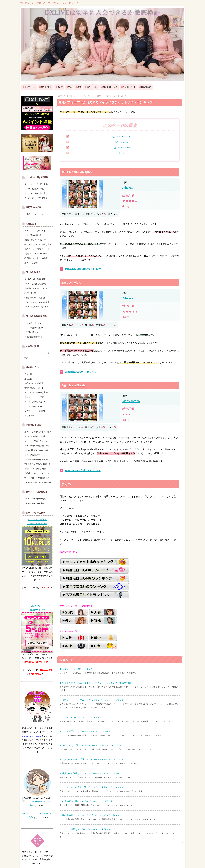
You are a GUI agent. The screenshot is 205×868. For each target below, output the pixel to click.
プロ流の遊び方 (31, 332)
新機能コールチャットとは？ (37, 473)
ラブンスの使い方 (32, 455)
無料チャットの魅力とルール (37, 249)
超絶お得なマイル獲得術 (35, 240)
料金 (70, 87)
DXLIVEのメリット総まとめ (37, 307)
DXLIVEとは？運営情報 (35, 279)
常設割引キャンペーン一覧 (36, 254)
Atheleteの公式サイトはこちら (81, 372)
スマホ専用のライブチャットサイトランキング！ (86, 731)
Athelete (128, 188)
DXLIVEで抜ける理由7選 (35, 284)
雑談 (26, 358)
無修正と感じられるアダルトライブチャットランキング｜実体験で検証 (97, 683)
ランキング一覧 (129, 87)
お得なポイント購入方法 (35, 383)
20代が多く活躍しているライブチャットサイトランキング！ (92, 745)
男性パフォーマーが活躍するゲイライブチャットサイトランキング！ (50, 3)
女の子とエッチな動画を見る (37, 478)
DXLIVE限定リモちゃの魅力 (37, 450)
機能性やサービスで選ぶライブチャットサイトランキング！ (92, 815)
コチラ (30, 859)
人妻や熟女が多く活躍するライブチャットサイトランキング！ (93, 759)
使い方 (60, 87)
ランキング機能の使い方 (35, 402)
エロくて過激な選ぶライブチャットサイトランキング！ (90, 829)
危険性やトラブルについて (36, 288)
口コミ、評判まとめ (33, 406)
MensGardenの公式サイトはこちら (83, 471)
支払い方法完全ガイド (34, 388)
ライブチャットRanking (74, 96)
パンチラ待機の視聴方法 (35, 328)
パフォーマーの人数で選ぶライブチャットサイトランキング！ (93, 787)
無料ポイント (46, 87)
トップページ (30, 87)
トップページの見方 (33, 323)
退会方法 (28, 379)
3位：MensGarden (122, 148)
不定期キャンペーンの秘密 (36, 258)
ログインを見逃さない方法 (36, 441)
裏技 (79, 87)
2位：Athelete (122, 142)
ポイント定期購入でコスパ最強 (38, 432)
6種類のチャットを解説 (35, 298)
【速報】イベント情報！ (35, 214)
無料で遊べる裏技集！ (34, 235)
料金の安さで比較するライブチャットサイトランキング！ (91, 801)
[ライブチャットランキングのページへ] (37, 143)
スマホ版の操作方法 (33, 337)
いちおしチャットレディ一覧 (37, 353)
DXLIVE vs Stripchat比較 (35, 499)
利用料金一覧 (30, 293)
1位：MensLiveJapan (122, 137)
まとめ (122, 153)
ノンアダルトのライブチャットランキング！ (84, 717)
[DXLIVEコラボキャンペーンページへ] (37, 113)
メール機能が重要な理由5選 (37, 446)
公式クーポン (92, 87)
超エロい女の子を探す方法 (36, 392)
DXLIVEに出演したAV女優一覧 (38, 482)
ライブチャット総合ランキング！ (79, 669)
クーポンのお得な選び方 (35, 193)
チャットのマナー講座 (34, 397)
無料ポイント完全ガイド (35, 231)
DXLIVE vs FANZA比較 (34, 503)
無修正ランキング (110, 87)
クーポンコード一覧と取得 (36, 184)
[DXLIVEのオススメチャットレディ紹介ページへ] (37, 163)
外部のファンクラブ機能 (35, 469)
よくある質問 (30, 416)
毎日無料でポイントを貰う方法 (38, 244)
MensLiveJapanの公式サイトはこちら (84, 269)
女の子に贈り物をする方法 (36, 459)
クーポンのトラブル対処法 (36, 198)
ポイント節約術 (31, 263)
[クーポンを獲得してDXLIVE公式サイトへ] (37, 522)
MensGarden (131, 401)
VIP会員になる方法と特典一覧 (38, 464)
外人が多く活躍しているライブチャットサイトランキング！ (92, 773)
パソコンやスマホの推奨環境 (37, 302)
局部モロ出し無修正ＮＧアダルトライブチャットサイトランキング (95, 700)
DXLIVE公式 (146, 87)
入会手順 (28, 374)
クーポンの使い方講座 (34, 189)
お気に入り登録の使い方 (35, 436)
